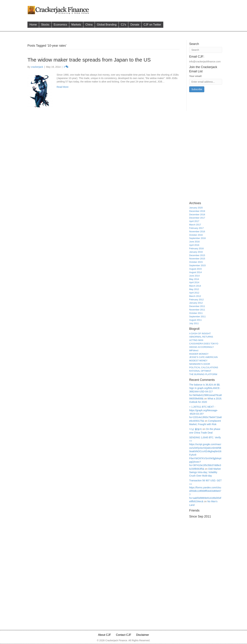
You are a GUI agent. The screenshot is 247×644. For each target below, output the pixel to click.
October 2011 (196, 313)
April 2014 (194, 282)
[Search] (206, 50)
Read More (63, 87)
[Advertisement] (156, 10)
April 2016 (194, 245)
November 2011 (197, 310)
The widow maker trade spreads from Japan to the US (89, 60)
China (89, 25)
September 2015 (197, 265)
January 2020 (196, 208)
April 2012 (194, 293)
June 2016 (194, 242)
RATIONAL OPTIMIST (200, 371)
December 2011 (197, 306)
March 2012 (195, 296)
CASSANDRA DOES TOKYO (204, 344)
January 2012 (196, 303)
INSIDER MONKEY (199, 354)
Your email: (196, 76)
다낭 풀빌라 (196, 429)
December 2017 (197, 218)
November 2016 (197, 231)
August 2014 (195, 272)
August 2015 (195, 269)
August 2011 (195, 320)
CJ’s (123, 25)
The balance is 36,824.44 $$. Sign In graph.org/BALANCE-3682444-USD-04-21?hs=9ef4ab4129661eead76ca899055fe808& (205, 392)
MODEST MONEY (198, 361)
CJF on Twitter (152, 25)
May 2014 (194, 279)
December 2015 (197, 255)
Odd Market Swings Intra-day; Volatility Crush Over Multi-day (205, 472)
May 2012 (194, 289)
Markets (76, 25)
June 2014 (194, 276)
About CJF (104, 635)
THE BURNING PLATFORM (203, 374)
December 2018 (197, 215)
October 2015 (196, 262)
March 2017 (195, 225)
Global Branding (107, 25)
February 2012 (196, 300)
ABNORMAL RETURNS (201, 337)
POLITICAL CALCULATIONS (204, 367)
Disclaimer (143, 635)
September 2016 (197, 238)
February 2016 (196, 248)
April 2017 (194, 221)
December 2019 (197, 211)
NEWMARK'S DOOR (200, 364)
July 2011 (194, 323)
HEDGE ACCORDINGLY (202, 347)
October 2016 (196, 235)
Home (33, 25)
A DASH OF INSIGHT (200, 333)
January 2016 (196, 252)
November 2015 (197, 259)
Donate (135, 25)
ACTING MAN (196, 340)
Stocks (45, 25)
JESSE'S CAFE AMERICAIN (203, 357)
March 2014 (195, 286)
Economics (60, 25)
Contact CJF (124, 635)
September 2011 (197, 317)
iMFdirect (194, 350)
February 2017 (196, 228)
